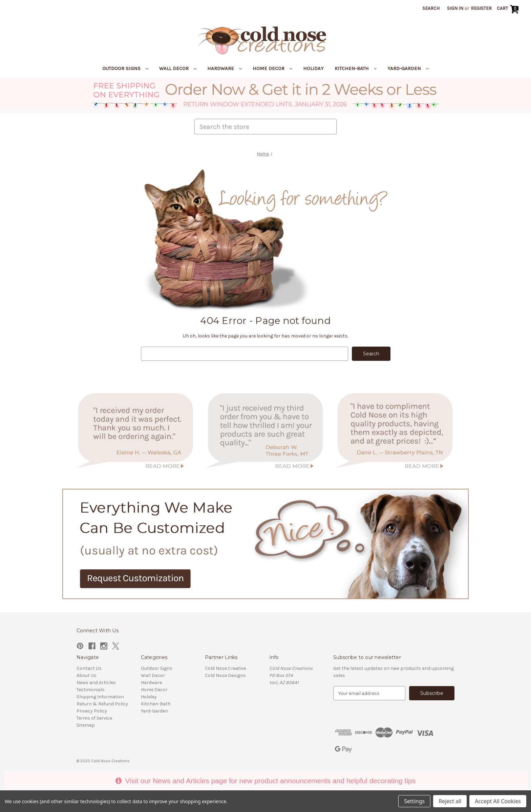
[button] (266, 95)
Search (431, 8)
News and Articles (96, 683)
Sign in (455, 8)
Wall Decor (178, 68)
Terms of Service (94, 718)
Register (481, 8)
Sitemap (86, 725)
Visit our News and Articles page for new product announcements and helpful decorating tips (265, 781)
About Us (87, 675)
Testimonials (91, 690)
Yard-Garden (408, 68)
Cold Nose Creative (225, 668)
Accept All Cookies (498, 801)
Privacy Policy (92, 711)
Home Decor (272, 68)
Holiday (313, 68)
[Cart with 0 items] (508, 9)
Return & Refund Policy (102, 704)
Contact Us (89, 668)
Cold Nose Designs (225, 675)
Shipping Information (100, 697)
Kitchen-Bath (356, 68)
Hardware (225, 68)
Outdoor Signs (125, 68)
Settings (414, 801)
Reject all (450, 801)
